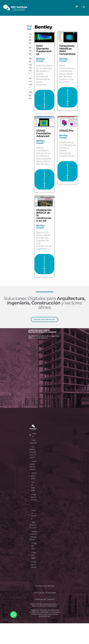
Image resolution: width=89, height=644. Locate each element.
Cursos (40, 61)
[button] (77, 6)
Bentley (40, 59)
